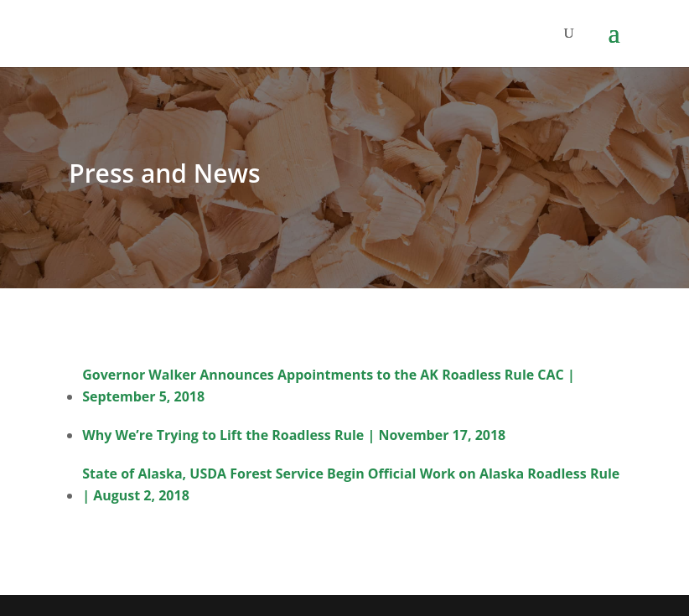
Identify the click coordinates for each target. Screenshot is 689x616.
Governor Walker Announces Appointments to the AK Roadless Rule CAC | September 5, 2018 (329, 386)
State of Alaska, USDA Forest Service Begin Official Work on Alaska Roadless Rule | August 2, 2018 (351, 484)
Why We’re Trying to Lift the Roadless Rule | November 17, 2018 (294, 435)
